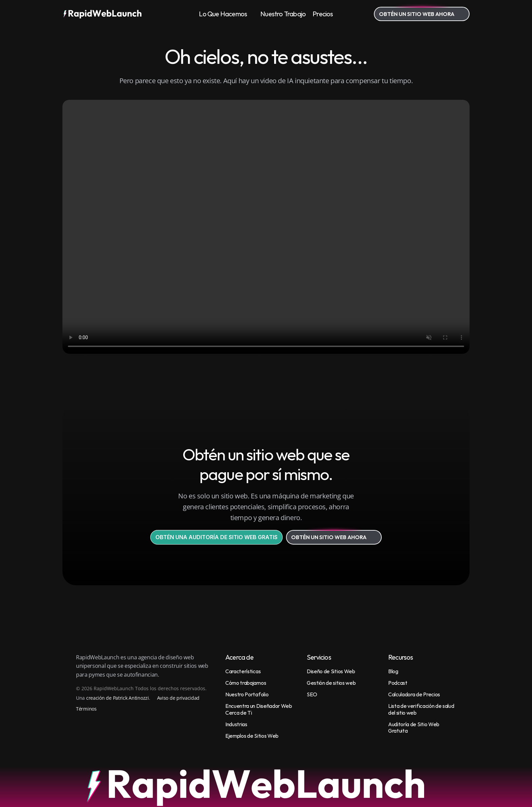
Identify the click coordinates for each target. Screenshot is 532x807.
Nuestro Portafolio (247, 694)
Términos (86, 709)
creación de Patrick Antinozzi (118, 698)
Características (243, 671)
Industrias (236, 724)
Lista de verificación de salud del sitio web (422, 709)
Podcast (398, 683)
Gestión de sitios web (331, 683)
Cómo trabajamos (246, 683)
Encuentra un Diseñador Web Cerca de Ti (259, 709)
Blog (393, 671)
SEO (312, 694)
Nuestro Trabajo (283, 14)
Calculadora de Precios (414, 694)
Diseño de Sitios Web (331, 671)
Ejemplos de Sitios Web (252, 736)
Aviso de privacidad (178, 698)
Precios (323, 14)
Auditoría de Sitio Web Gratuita (414, 727)
